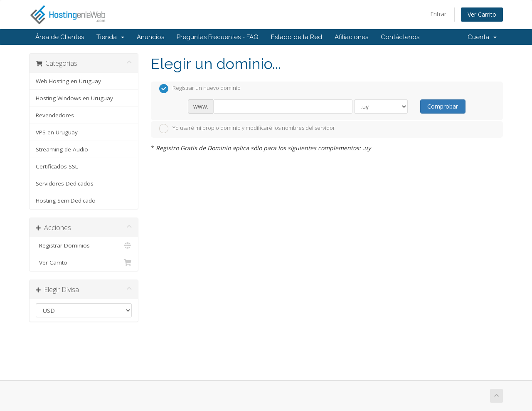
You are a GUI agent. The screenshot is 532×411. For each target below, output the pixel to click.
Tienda (110, 37)
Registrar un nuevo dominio (200, 89)
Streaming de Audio (62, 149)
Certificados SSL (57, 166)
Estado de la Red (297, 37)
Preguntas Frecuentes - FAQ (218, 37)
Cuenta (482, 37)
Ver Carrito (482, 14)
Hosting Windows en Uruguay (74, 98)
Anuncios (150, 37)
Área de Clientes (60, 37)
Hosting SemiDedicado (66, 201)
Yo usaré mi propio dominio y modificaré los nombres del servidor (247, 129)
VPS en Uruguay (57, 132)
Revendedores (55, 115)
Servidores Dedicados (65, 183)
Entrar (438, 14)
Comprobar (443, 106)
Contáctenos (400, 37)
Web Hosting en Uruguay (68, 81)
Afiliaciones (351, 37)
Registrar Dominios (84, 245)
